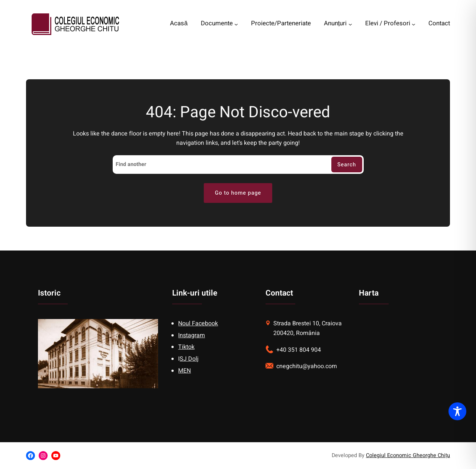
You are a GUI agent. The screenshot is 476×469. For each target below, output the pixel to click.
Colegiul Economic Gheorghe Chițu (408, 455)
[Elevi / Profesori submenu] (414, 24)
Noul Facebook (198, 323)
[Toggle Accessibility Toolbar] (457, 411)
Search (347, 165)
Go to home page (238, 193)
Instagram (192, 335)
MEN (184, 371)
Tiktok (186, 347)
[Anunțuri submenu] (350, 24)
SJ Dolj (189, 359)
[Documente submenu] (236, 24)
